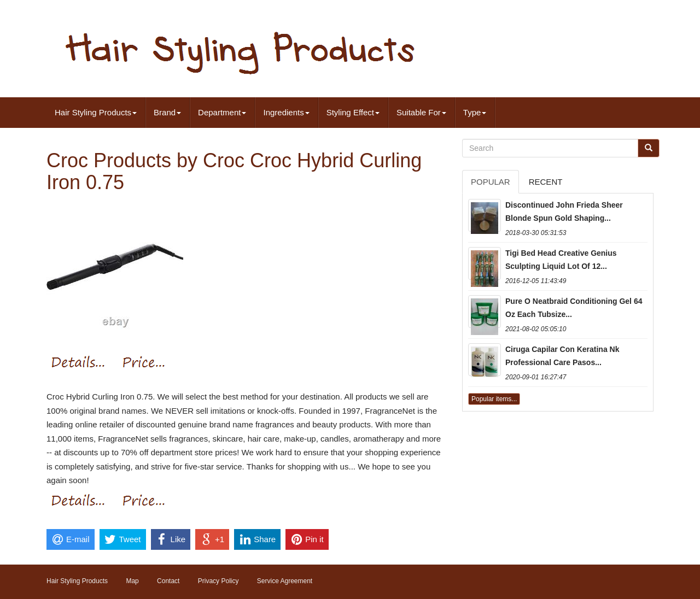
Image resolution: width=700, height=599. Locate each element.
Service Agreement (285, 581)
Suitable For (421, 112)
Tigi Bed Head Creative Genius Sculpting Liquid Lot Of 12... (561, 260)
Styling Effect (353, 112)
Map (132, 581)
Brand (167, 112)
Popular (491, 182)
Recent (546, 182)
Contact (168, 581)
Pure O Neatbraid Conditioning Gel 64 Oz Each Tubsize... (574, 308)
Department (222, 112)
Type (475, 112)
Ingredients (286, 112)
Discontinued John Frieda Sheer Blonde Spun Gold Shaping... (564, 212)
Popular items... (494, 399)
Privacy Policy (218, 581)
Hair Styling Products (96, 112)
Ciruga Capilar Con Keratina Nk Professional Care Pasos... (562, 356)
